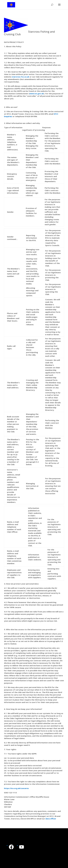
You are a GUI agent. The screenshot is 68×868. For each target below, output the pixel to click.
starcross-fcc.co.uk (20, 77)
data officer (51, 819)
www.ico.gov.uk (36, 94)
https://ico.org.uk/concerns (16, 788)
